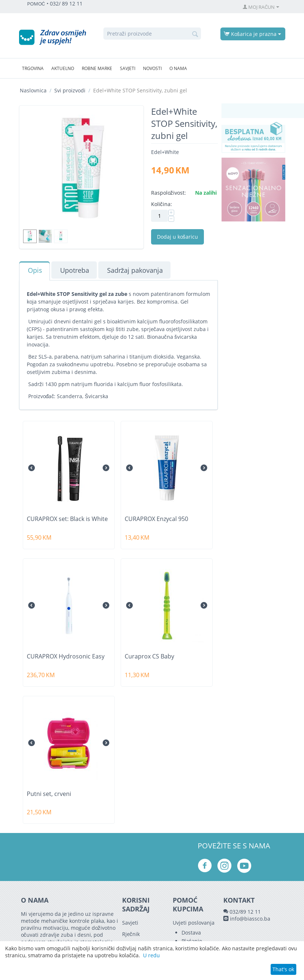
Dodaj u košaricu (177, 237)
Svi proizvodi (70, 90)
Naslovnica (33, 90)
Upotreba (75, 270)
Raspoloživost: (169, 193)
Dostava (191, 933)
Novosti (152, 68)
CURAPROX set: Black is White (67, 519)
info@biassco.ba (250, 919)
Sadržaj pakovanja (135, 270)
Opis (35, 270)
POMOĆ (36, 4)
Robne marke (97, 68)
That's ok (283, 969)
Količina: (162, 204)
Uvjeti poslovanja (194, 923)
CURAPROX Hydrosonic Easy (66, 656)
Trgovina (33, 68)
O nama (178, 68)
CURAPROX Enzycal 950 (156, 519)
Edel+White (165, 152)
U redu (151, 955)
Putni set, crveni (49, 794)
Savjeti (128, 68)
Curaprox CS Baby (149, 656)
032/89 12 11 (245, 912)
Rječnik (131, 934)
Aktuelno (63, 68)
